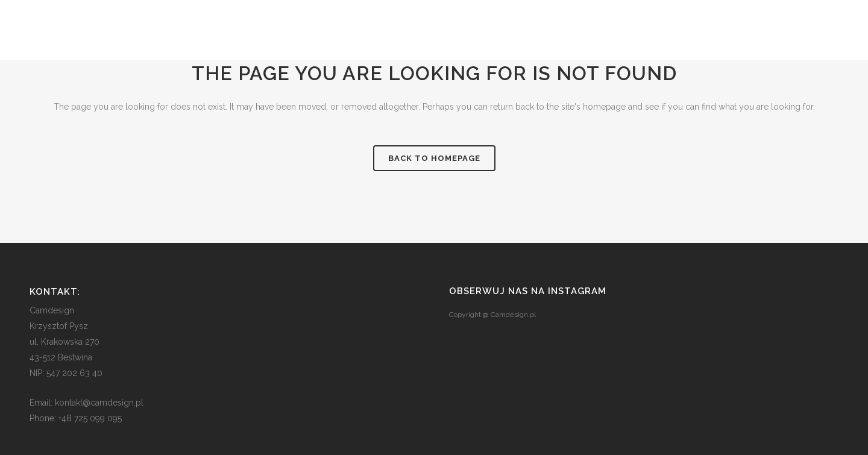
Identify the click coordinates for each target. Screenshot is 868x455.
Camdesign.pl (513, 315)
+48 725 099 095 (90, 418)
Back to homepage (434, 158)
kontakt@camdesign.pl (99, 403)
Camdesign (52, 310)
